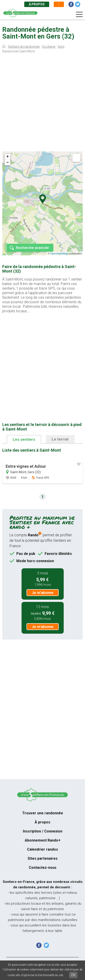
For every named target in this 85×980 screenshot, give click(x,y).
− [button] (8, 163)
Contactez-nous (43, 868)
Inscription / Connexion (43, 831)
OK (73, 975)
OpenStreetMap (59, 254)
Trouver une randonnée (43, 813)
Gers (61, 47)
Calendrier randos (42, 849)
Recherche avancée (32, 248)
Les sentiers (24, 439)
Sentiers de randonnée (24, 47)
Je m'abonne (43, 593)
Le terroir (60, 439)
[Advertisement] (42, 103)
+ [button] (8, 157)
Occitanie (49, 47)
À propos (37, 4)
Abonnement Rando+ (43, 840)
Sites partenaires (43, 858)
